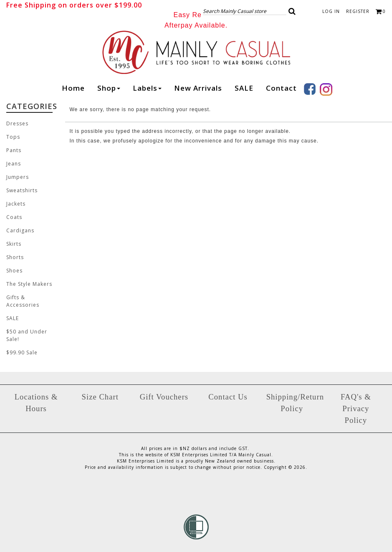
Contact (281, 88)
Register (358, 11)
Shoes (14, 271)
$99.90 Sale (22, 352)
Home (73, 88)
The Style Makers (29, 284)
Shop (109, 88)
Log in (331, 11)
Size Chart (100, 397)
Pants (14, 150)
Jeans (14, 164)
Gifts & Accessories (23, 301)
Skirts (14, 244)
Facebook (310, 89)
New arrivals (198, 88)
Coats (14, 217)
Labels (147, 88)
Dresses (17, 123)
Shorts (15, 257)
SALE (244, 88)
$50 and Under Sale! (27, 335)
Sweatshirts (22, 190)
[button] (292, 11)
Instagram (326, 89)
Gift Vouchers (164, 397)
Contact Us (228, 397)
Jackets (16, 204)
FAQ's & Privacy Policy (356, 408)
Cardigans (20, 230)
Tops (13, 137)
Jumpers (18, 177)
